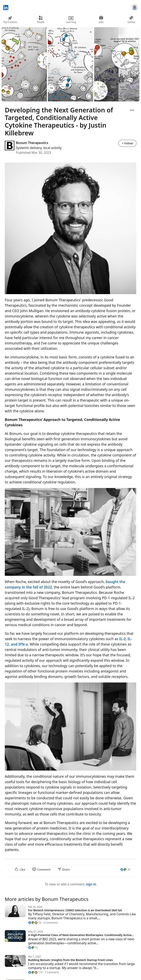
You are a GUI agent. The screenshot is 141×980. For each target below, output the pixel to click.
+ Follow (127, 143)
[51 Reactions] (33, 948)
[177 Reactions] (35, 972)
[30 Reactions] (125, 870)
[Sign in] (135, 8)
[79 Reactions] (35, 923)
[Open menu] (132, 110)
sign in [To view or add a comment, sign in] (91, 884)
